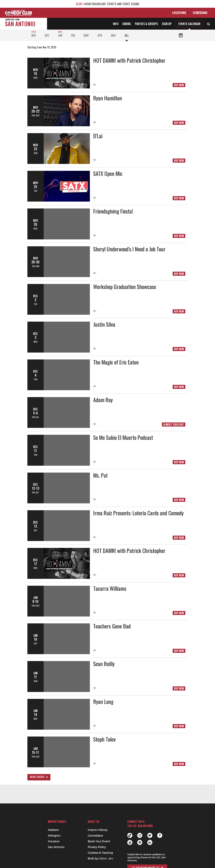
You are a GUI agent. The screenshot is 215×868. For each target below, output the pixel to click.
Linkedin (150, 842)
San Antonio (20, 23)
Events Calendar (189, 24)
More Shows (37, 777)
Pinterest (140, 842)
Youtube (130, 842)
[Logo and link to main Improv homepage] (18, 13)
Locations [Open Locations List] (181, 13)
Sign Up (167, 24)
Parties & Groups (146, 24)
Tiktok (130, 835)
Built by (100, 859)
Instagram (140, 835)
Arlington (54, 836)
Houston (54, 841)
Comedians (200, 13)
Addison (53, 830)
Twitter (150, 835)
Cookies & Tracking (100, 853)
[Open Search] (209, 24)
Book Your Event (99, 841)
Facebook (160, 835)
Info (116, 24)
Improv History (98, 830)
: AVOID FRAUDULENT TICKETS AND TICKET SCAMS (108, 4)
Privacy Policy (97, 847)
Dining (127, 24)
